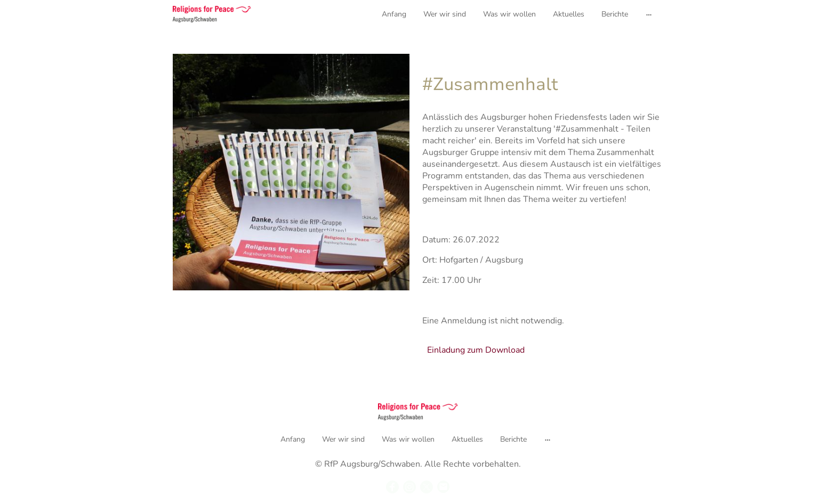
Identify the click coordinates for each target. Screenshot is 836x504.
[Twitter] (427, 487)
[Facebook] (392, 487)
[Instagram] (409, 487)
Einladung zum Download (476, 350)
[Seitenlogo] (212, 14)
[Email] (444, 487)
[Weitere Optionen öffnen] (649, 14)
